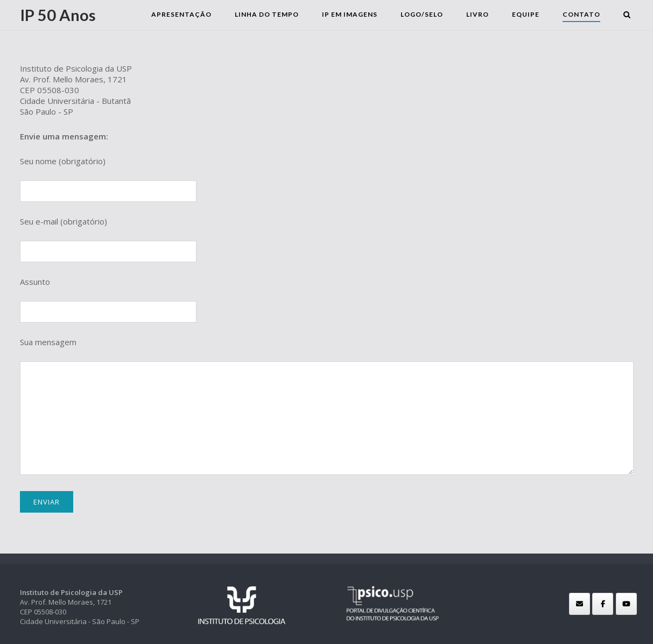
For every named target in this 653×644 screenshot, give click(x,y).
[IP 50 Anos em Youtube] (626, 604)
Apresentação (184, 14)
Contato (584, 14)
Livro (480, 14)
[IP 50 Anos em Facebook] (603, 604)
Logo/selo (424, 14)
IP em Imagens (352, 14)
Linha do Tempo (269, 14)
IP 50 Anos (58, 15)
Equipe (528, 14)
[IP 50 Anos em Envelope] (580, 604)
